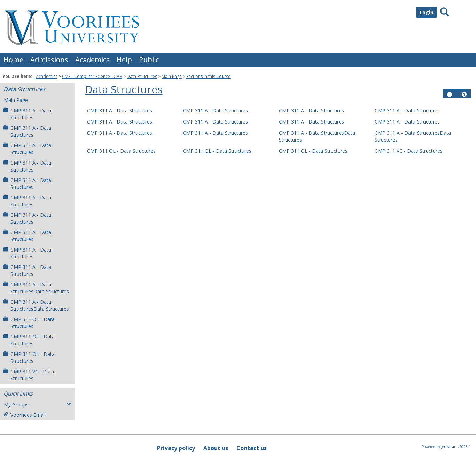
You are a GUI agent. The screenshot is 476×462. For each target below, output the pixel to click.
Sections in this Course (208, 76)
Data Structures (142, 76)
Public (149, 60)
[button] (464, 94)
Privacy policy (176, 448)
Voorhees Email (25, 415)
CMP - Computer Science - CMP (92, 76)
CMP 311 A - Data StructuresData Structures (36, 288)
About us (216, 448)
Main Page (172, 76)
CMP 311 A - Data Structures (27, 114)
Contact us (252, 448)
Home (13, 60)
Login (427, 12)
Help (124, 60)
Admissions (49, 60)
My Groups (37, 404)
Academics (92, 60)
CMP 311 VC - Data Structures (29, 375)
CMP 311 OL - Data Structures (29, 323)
